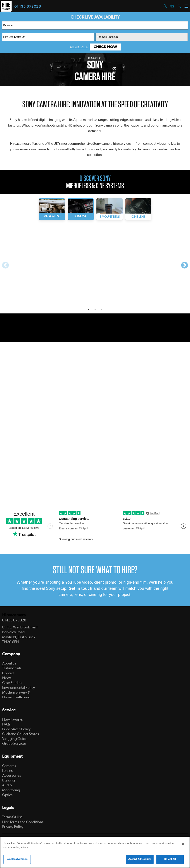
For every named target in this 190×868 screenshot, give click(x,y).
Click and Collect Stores (21, 734)
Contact (8, 673)
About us (9, 663)
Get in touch (80, 588)
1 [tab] (89, 310)
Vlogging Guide (15, 739)
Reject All (170, 859)
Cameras (9, 766)
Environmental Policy (19, 688)
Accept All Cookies (140, 859)
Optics (7, 795)
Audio (7, 785)
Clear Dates (79, 47)
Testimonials (12, 668)
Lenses (7, 771)
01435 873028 (28, 7)
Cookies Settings (17, 859)
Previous (5, 266)
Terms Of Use (12, 817)
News (7, 678)
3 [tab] (102, 310)
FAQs (6, 724)
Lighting (9, 780)
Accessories (12, 775)
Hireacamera (14, 615)
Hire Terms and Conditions (23, 822)
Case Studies (12, 683)
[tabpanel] (50, 264)
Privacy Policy (13, 827)
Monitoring (11, 790)
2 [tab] (95, 310)
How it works (12, 719)
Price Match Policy (16, 729)
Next (185, 266)
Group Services (14, 744)
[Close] (183, 844)
